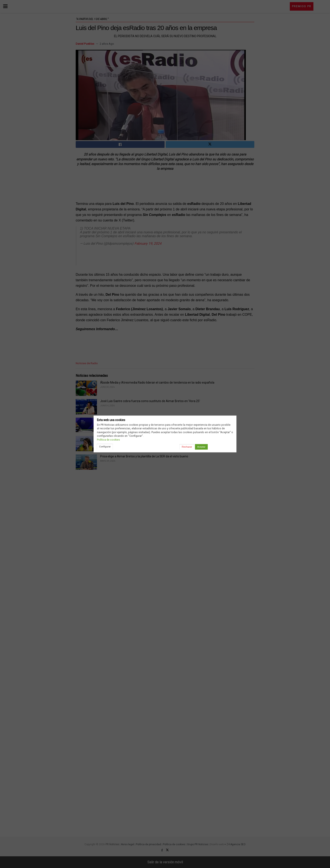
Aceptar (201, 447)
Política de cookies (108, 440)
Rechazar (187, 447)
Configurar (105, 447)
